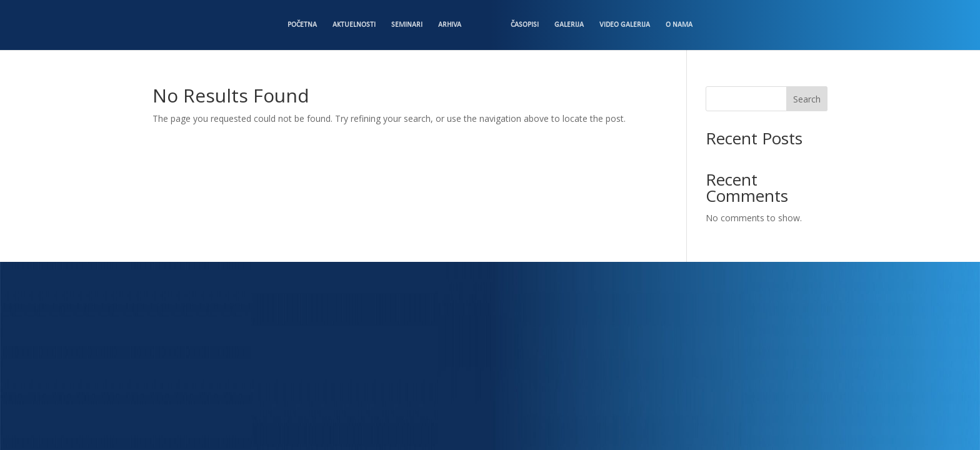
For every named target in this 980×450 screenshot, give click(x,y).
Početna (302, 25)
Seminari (407, 25)
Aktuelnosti (354, 25)
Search (807, 99)
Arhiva (450, 25)
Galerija (569, 25)
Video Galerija (625, 25)
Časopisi (525, 25)
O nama (679, 25)
